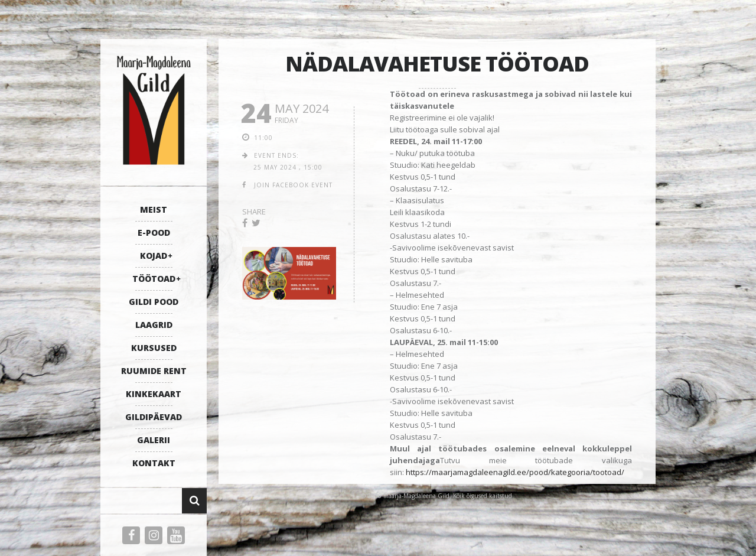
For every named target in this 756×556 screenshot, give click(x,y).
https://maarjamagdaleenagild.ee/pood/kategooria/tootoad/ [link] (515, 472)
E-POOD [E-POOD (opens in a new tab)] (154, 233)
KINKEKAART (154, 394)
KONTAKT (154, 463)
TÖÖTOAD (154, 279)
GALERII (154, 440)
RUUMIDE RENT (154, 371)
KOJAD (154, 256)
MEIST (154, 209)
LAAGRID (154, 325)
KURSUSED (154, 348)
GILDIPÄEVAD (154, 417)
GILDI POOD (154, 302)
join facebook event (293, 185)
